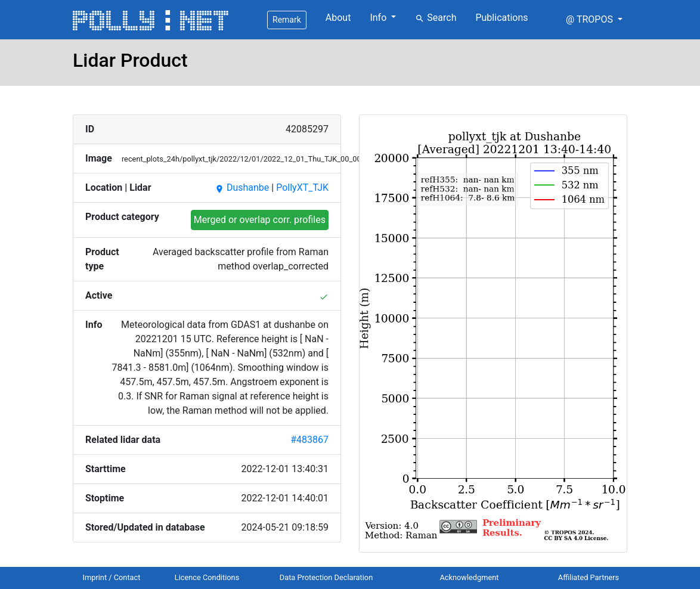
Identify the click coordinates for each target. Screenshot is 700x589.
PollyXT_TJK (302, 187)
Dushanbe (242, 187)
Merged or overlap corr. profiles (260, 220)
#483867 (309, 440)
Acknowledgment (469, 577)
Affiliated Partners (589, 577)
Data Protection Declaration (326, 577)
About (338, 18)
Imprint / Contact (112, 577)
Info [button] (379, 18)
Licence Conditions (207, 577)
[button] (594, 20)
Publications (501, 18)
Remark (287, 20)
